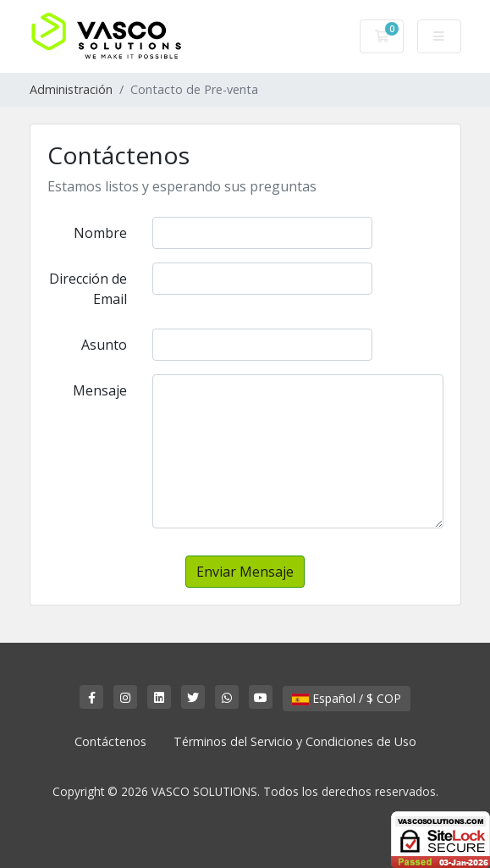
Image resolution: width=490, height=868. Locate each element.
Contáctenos (110, 741)
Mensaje (100, 390)
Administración (71, 89)
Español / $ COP (347, 698)
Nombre (100, 233)
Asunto (104, 345)
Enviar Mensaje (245, 572)
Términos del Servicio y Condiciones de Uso (295, 741)
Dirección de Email (88, 289)
